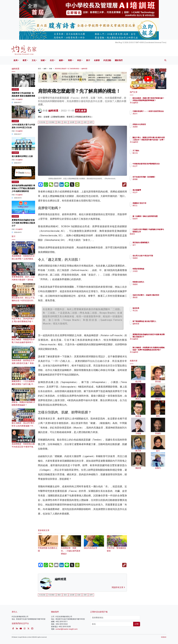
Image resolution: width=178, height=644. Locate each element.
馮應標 (149, 127)
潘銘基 (149, 300)
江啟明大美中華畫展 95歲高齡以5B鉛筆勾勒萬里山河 (156, 232)
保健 (51, 69)
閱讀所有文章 (118, 587)
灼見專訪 (15, 89)
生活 (52, 60)
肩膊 (85, 122)
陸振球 (149, 221)
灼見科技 (15, 182)
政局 (16, 60)
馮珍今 (149, 116)
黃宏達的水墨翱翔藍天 (155, 243)
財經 (43, 60)
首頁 (39, 69)
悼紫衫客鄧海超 (152, 269)
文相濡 (149, 271)
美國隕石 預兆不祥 (153, 203)
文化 (34, 60)
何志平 (149, 168)
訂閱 (137, 624)
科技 (79, 60)
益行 (148, 245)
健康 (61, 60)
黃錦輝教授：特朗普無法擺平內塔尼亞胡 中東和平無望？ (23, 447)
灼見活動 (107, 60)
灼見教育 (15, 121)
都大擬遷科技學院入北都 (22, 156)
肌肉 (65, 122)
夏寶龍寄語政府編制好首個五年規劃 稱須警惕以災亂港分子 (23, 223)
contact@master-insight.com (67, 629)
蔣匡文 (149, 206)
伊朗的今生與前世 (153, 124)
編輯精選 (53, 111)
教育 (25, 60)
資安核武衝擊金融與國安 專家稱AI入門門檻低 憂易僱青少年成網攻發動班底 (23, 188)
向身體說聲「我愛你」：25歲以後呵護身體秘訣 (71, 547)
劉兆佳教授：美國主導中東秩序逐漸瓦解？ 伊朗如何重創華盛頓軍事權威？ (156, 100)
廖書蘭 (149, 181)
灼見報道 (15, 216)
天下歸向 (150, 151)
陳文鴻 (149, 153)
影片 (88, 60)
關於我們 (119, 60)
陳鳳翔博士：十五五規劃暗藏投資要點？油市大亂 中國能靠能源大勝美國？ (23, 384)
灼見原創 (42, 122)
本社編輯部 (19, 99)
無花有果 (150, 308)
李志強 (149, 311)
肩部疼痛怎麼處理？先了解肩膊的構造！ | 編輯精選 (71, 69)
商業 (70, 60)
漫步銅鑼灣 (151, 190)
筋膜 (79, 122)
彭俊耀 (72, 122)
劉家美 (149, 236)
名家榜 (97, 60)
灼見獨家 (52, 122)
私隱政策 (164, 637)
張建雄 (149, 260)
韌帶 (91, 122)
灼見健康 (81, 111)
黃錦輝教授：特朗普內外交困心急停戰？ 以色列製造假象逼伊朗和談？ (23, 259)
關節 (59, 122)
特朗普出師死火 (152, 282)
